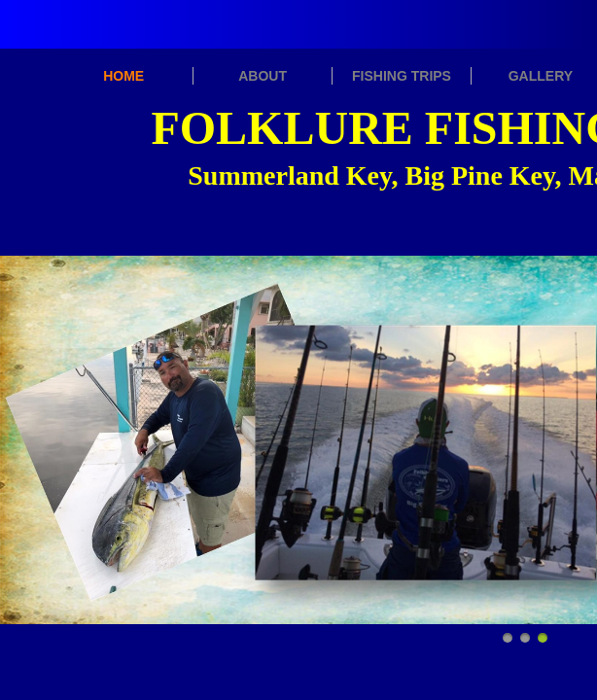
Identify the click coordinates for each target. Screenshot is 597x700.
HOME (123, 76)
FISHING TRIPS (402, 76)
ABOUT (263, 76)
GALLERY (541, 76)
